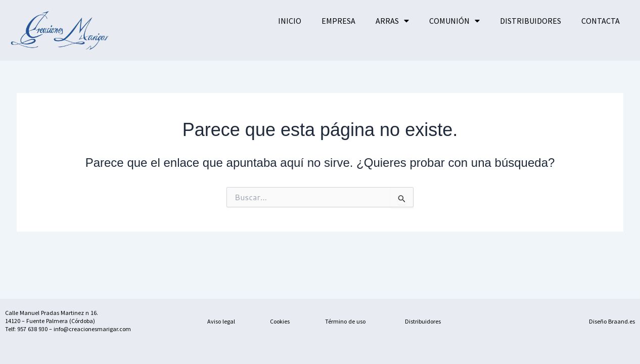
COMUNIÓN (454, 21)
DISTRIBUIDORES (531, 21)
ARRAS (392, 21)
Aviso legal (221, 321)
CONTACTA (601, 21)
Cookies (280, 321)
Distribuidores (423, 321)
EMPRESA (338, 21)
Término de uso (345, 321)
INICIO (290, 21)
